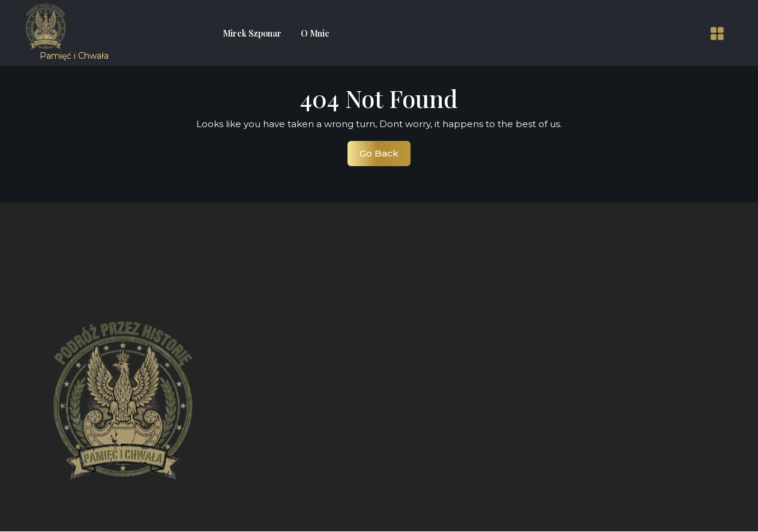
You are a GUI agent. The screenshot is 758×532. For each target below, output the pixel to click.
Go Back (385, 157)
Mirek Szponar (252, 33)
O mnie (315, 33)
